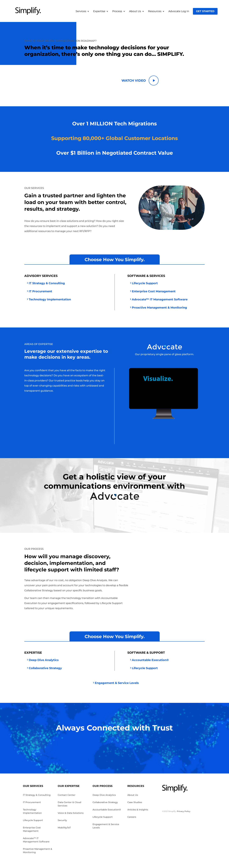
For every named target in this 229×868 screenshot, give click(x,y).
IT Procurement (32, 802)
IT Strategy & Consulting (37, 795)
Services (81, 11)
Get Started (205, 11)
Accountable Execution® (107, 810)
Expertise (99, 11)
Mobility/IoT (64, 828)
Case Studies (135, 802)
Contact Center (67, 795)
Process (117, 11)
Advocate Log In (179, 11)
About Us (135, 11)
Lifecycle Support (33, 820)
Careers (132, 817)
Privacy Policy (184, 811)
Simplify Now (93, 81)
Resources (155, 11)
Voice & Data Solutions (71, 813)
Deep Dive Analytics (104, 795)
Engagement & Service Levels (117, 683)
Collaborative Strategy (105, 802)
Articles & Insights (138, 810)
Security (62, 820)
